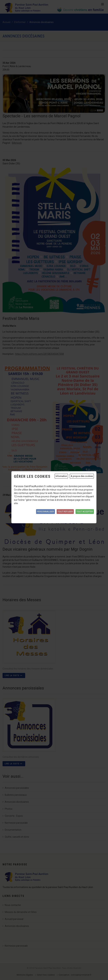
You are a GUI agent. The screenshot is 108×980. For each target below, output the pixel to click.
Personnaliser (45, 511)
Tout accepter (85, 511)
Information (61, 476)
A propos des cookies (82, 476)
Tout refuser (65, 511)
